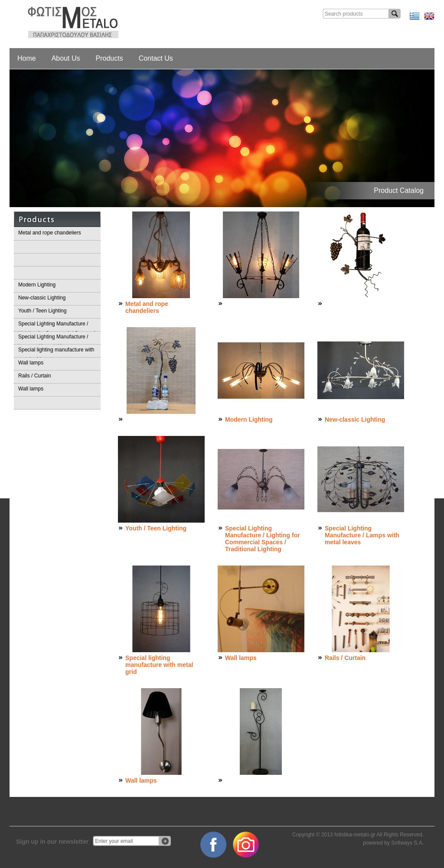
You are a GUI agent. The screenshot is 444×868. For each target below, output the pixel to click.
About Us (66, 58)
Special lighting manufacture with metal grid (56, 352)
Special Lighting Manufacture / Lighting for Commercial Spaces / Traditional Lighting (57, 326)
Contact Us (156, 58)
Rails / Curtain (34, 376)
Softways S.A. (407, 843)
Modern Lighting (37, 285)
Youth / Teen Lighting (42, 311)
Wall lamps (31, 363)
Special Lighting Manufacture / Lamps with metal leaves (53, 339)
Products (109, 58)
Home (27, 58)
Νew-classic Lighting (42, 298)
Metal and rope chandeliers (50, 233)
